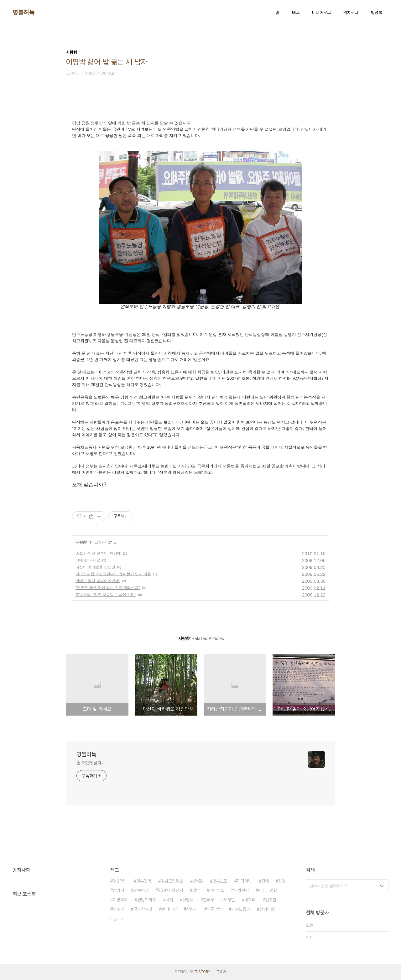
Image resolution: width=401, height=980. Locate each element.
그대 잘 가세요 (88, 560)
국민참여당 (143, 909)
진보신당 (141, 890)
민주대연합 (268, 890)
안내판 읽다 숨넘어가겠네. (98, 581)
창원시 (192, 909)
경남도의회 (147, 900)
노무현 (229, 900)
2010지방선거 (170, 890)
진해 (265, 881)
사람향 (81, 542)
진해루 (209, 900)
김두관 (271, 900)
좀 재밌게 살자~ (90, 763)
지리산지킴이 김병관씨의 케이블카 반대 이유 (113, 574)
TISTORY (203, 972)
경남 (196, 890)
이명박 (188, 900)
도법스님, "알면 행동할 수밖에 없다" (106, 595)
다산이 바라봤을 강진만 (95, 567)
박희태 (250, 900)
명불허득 (23, 13)
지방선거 (241, 890)
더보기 (115, 920)
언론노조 (220, 881)
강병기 (118, 890)
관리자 (222, 972)
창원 (282, 881)
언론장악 (144, 881)
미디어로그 (321, 13)
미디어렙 (217, 890)
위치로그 (351, 13)
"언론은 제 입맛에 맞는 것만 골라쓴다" (108, 588)
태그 (296, 13)
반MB (198, 881)
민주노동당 (241, 909)
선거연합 (267, 909)
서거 (169, 900)
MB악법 (120, 881)
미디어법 (244, 881)
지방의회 (120, 900)
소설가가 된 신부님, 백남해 (98, 553)
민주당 (118, 909)
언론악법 (214, 909)
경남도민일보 (172, 881)
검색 (382, 886)
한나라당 (169, 909)
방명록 (377, 13)
